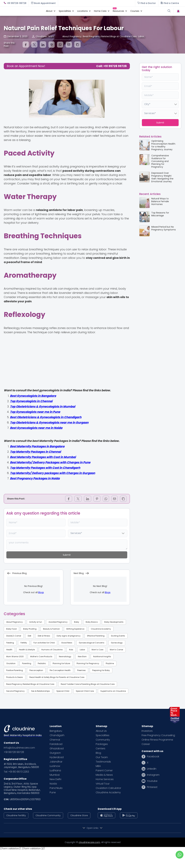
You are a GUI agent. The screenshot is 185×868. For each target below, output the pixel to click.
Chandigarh (57, 735)
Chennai (55, 740)
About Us (101, 731)
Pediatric (42, 663)
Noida (53, 784)
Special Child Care (85, 691)
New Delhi (55, 779)
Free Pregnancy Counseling (158, 735)
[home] (23, 11)
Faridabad (56, 744)
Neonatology (65, 656)
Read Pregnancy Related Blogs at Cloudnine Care (30, 684)
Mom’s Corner (116, 650)
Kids (71, 650)
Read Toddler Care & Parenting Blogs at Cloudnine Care (88, 684)
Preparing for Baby (101, 670)
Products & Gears (15, 677)
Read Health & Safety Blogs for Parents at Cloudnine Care (57, 677)
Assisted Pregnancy (58, 622)
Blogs (41, 592)
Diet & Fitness (44, 636)
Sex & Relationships (40, 691)
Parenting (27, 663)
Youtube (152, 781)
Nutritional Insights (102, 656)
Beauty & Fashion (51, 629)
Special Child (63, 691)
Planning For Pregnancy (88, 663)
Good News (67, 643)
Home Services (105, 779)
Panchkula (56, 788)
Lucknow (55, 766)
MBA (98, 766)
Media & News (104, 775)
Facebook (153, 757)
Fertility (24, 643)
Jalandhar (56, 762)
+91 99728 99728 (14, 752)
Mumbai (55, 775)
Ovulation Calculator (108, 788)
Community (103, 740)
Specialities (103, 735)
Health (9, 650)
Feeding (10, 643)
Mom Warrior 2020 (15, 656)
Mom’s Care (97, 650)
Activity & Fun (36, 622)
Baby (77, 622)
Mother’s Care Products (41, 656)
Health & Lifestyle (27, 650)
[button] (49, 11)
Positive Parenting (15, 670)
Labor (82, 650)
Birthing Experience (75, 629)
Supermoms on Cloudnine (113, 691)
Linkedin (152, 769)
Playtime (110, 663)
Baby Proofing (30, 629)
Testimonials (103, 762)
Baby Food (11, 629)
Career (146, 744)
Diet (29, 636)
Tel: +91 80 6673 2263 (16, 772)
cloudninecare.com (89, 842)
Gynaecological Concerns (92, 643)
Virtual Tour (103, 784)
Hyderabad (57, 757)
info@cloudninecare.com (19, 748)
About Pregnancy (14, 622)
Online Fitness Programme (157, 740)
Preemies (81, 670)
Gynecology (117, 643)
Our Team (102, 757)
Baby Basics (92, 622)
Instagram (153, 775)
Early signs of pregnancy (69, 636)
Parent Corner (104, 771)
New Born (82, 656)
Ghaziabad (57, 749)
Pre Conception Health (60, 670)
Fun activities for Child (44, 643)
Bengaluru (56, 731)
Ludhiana (55, 771)
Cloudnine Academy (101, 629)
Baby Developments (114, 622)
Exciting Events (118, 636)
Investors (147, 731)
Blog (98, 753)
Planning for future (61, 663)
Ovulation (11, 663)
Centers (100, 749)
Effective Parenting (96, 636)
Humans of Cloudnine (52, 650)
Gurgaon (55, 753)
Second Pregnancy (15, 691)
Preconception (36, 670)
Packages (102, 744)
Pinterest (152, 787)
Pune (53, 793)
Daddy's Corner (14, 636)
